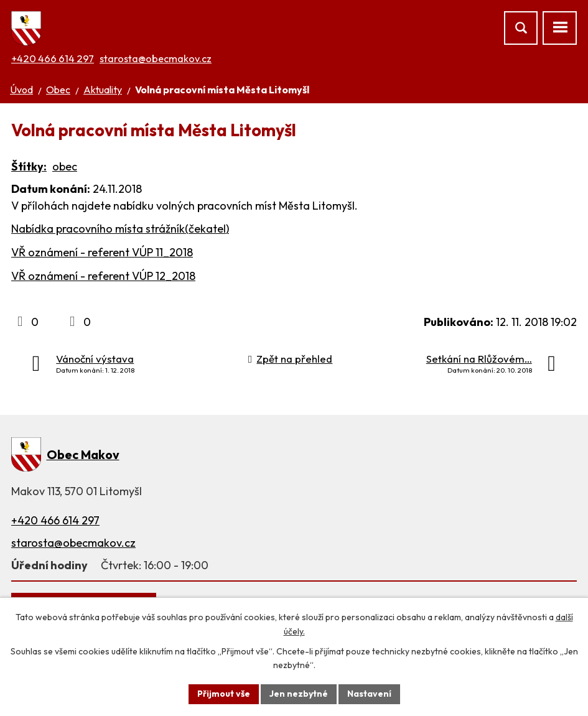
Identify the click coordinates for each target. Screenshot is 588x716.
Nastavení (369, 694)
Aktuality (103, 90)
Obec (58, 90)
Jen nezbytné (299, 694)
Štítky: (29, 166)
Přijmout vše (224, 694)
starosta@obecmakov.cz (156, 58)
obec (65, 166)
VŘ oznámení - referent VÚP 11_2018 (102, 252)
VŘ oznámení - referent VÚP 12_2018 (103, 276)
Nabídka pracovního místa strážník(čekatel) (120, 229)
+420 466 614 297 (53, 58)
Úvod (21, 90)
